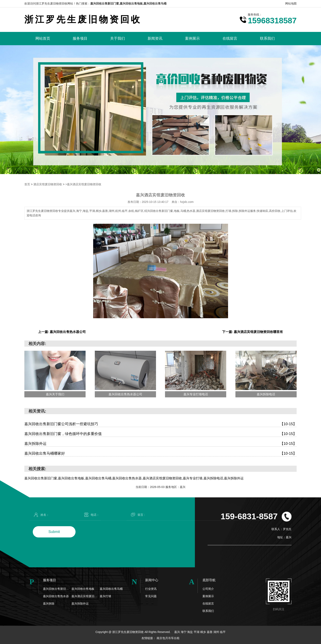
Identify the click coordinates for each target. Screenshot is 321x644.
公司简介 (208, 589)
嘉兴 (177, 632)
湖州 (217, 632)
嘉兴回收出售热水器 (56, 596)
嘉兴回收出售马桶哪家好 (160, 453)
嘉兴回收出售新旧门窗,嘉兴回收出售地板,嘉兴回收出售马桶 (128, 3)
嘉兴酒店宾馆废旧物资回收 (86, 596)
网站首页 (43, 38)
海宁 (184, 632)
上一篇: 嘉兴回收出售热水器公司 (62, 332)
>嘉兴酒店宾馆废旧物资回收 (83, 184)
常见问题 (151, 596)
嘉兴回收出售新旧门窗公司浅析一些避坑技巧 (160, 424)
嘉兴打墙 (105, 596)
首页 (27, 184)
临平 (223, 632)
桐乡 (203, 632)
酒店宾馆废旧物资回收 (48, 184)
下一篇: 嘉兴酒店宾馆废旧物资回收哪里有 (253, 332)
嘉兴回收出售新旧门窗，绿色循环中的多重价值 (160, 434)
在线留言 (230, 38)
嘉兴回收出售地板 (83, 589)
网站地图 (291, 3)
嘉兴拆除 (49, 603)
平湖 (197, 632)
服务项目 (80, 38)
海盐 (190, 632)
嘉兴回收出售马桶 (111, 589)
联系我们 (267, 38)
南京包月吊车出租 (168, 638)
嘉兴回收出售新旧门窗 (57, 589)
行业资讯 (151, 589)
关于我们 (118, 38)
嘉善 (210, 632)
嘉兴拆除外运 (160, 443)
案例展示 (192, 38)
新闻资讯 (155, 38)
